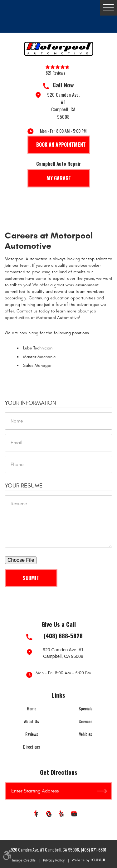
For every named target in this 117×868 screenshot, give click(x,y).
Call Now (63, 85)
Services (85, 721)
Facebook (37, 815)
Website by (88, 860)
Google (49, 815)
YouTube (74, 815)
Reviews (32, 734)
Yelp (62, 815)
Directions (32, 747)
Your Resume (24, 486)
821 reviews (55, 73)
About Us (32, 721)
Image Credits (24, 860)
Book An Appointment (61, 145)
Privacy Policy (54, 860)
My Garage (59, 178)
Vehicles (85, 734)
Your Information (30, 403)
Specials (85, 708)
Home (32, 708)
